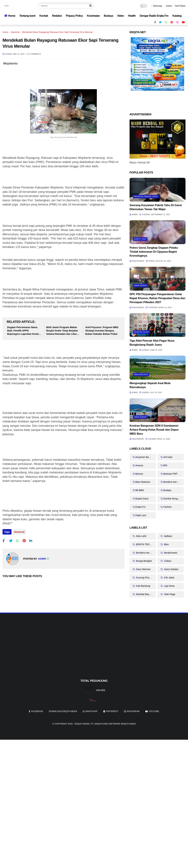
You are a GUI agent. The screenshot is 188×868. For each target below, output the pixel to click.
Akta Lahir (141, 536)
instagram (133, 711)
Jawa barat (140, 285)
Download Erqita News (63, 711)
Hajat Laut (141, 515)
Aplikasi (168, 536)
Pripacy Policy (74, 16)
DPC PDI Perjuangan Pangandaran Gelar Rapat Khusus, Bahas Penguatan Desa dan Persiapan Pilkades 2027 (157, 298)
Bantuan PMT (170, 474)
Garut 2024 (140, 239)
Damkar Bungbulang (174, 499)
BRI (165, 465)
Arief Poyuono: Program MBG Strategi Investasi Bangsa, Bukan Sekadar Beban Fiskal (102, 331)
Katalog (177, 16)
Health (132, 16)
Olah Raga (169, 594)
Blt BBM (140, 490)
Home (10, 16)
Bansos (139, 474)
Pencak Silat (141, 332)
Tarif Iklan (180, 6)
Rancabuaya (141, 374)
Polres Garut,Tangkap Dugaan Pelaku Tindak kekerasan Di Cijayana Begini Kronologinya (154, 252)
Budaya (108, 16)
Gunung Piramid (144, 578)
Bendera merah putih (174, 482)
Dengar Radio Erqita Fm (154, 16)
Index (168, 6)
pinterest (112, 711)
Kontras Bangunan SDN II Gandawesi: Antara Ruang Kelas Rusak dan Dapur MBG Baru (154, 430)
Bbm (166, 544)
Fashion (167, 507)
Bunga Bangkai (144, 561)
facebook (37, 711)
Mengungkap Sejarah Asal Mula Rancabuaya (150, 385)
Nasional (15, 32)
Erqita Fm (140, 507)
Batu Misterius (143, 482)
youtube (154, 711)
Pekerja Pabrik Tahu (146, 196)
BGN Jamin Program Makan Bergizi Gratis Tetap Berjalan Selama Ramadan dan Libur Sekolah (62, 331)
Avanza (139, 465)
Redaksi (57, 16)
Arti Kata (168, 457)
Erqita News (82, 724)
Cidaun (167, 561)
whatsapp (91, 711)
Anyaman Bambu (144, 457)
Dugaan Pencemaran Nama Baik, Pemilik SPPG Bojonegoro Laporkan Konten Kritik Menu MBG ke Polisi (24, 331)
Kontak (44, 16)
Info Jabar (169, 578)
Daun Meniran (143, 569)
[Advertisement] (94, 652)
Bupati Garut (142, 499)
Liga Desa (169, 586)
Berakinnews (170, 553)
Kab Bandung (143, 586)
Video (120, 16)
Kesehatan (93, 16)
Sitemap (157, 6)
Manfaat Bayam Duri (146, 594)
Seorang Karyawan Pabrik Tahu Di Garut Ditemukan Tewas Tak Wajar (156, 207)
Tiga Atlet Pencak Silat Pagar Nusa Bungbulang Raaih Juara (152, 343)
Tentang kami (27, 16)
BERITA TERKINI (145, 544)
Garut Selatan (171, 569)
